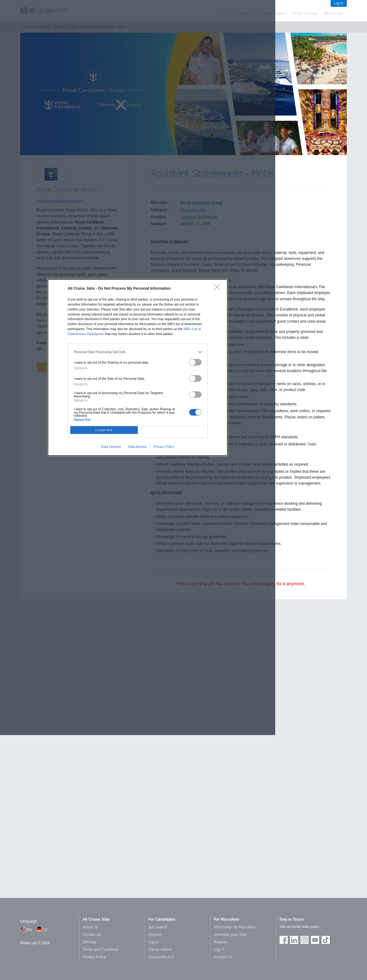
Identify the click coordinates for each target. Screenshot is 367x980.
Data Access (137, 447)
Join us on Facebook (284, 940)
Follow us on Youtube (315, 940)
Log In (339, 3)
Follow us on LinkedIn (294, 940)
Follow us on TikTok (326, 940)
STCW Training (304, 13)
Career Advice (160, 950)
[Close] (218, 289)
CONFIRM (104, 430)
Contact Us (92, 935)
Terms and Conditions (101, 950)
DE (45, 930)
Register (155, 935)
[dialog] (138, 367)
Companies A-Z (161, 957)
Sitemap (90, 942)
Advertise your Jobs (230, 935)
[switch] (195, 362)
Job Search (158, 927)
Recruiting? (334, 13)
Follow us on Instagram (304, 940)
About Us (90, 927)
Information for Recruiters (235, 927)
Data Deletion (111, 447)
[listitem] (138, 352)
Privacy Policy (164, 447)
